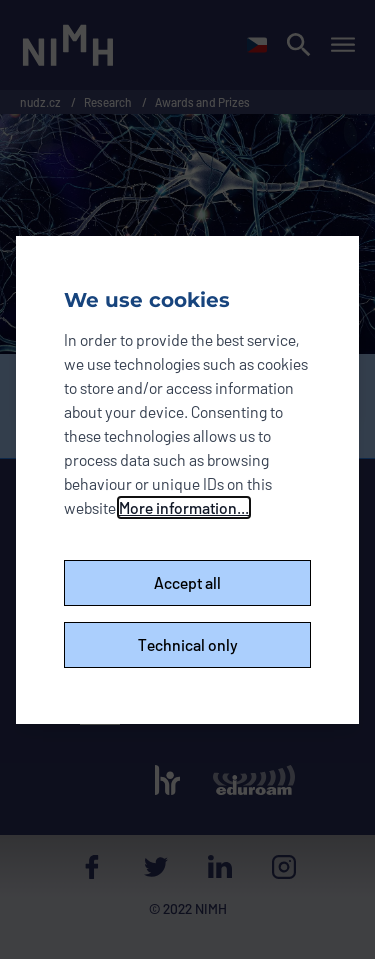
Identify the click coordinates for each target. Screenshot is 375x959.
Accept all (187, 582)
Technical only (188, 644)
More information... (184, 507)
